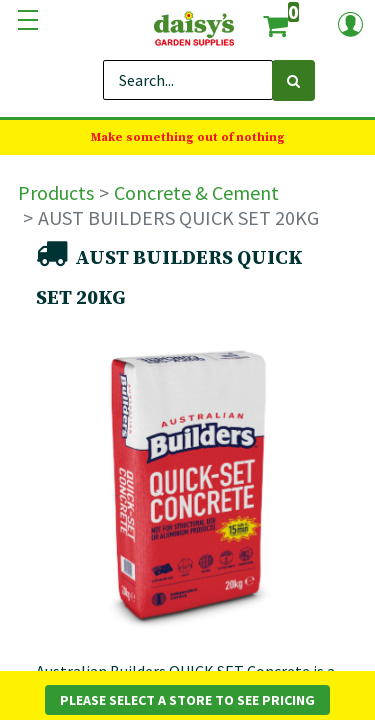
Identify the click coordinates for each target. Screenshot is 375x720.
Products (56, 192)
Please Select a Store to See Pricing (187, 700)
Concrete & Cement (196, 192)
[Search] (293, 80)
